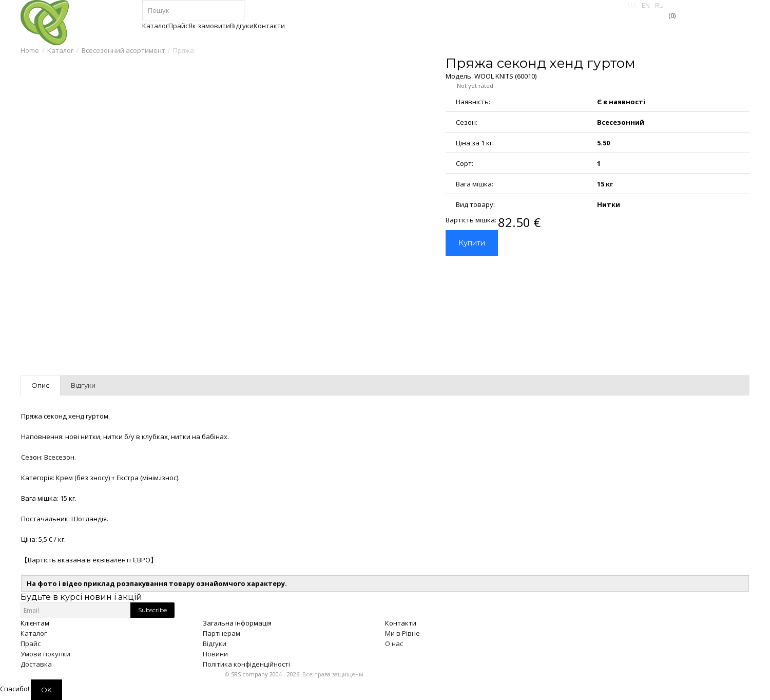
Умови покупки (45, 654)
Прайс (31, 644)
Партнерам (222, 633)
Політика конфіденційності (246, 664)
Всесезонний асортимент (123, 50)
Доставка (36, 664)
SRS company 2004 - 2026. (266, 674)
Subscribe (152, 610)
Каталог (60, 50)
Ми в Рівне (402, 633)
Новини (215, 654)
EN (646, 5)
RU (659, 5)
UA (632, 5)
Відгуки (215, 644)
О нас (394, 644)
